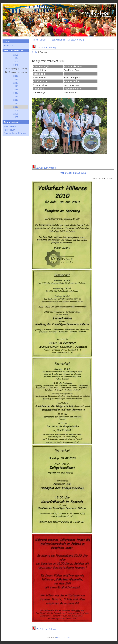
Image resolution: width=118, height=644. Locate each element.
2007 (16, 117)
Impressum (10, 130)
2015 (16, 90)
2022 (16, 65)
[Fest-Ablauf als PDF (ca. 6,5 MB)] (67, 40)
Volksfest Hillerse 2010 (73, 173)
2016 (16, 86)
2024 (16, 58)
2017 (16, 83)
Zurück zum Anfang (44, 48)
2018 (16, 79)
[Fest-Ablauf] (40, 40)
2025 (16, 55)
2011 (16, 103)
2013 (16, 96)
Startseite (9, 45)
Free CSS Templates (64, 637)
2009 (16, 110)
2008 (16, 114)
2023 (16, 62)
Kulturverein (10, 126)
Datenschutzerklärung (15, 133)
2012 (16, 100)
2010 (16, 107)
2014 (16, 93)
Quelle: (35, 52)
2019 (16, 76)
